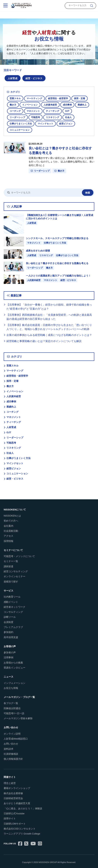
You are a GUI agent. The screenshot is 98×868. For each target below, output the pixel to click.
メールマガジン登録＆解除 (18, 718)
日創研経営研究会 (13, 798)
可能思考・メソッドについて (19, 556)
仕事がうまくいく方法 (21, 124)
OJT (67, 111)
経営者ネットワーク (15, 607)
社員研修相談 (11, 754)
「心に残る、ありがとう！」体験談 (23, 808)
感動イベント (11, 602)
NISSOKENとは (12, 516)
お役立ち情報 (11, 688)
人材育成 (13, 78)
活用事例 (9, 657)
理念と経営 (10, 783)
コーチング (15, 111)
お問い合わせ (11, 744)
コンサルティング (13, 612)
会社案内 (9, 526)
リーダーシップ (17, 117)
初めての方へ (11, 521)
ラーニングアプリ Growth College (22, 834)
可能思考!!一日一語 (14, 713)
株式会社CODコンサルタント (20, 829)
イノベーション (30, 105)
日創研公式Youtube (14, 813)
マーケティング (34, 98)
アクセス (9, 536)
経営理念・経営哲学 (58, 98)
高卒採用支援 (11, 637)
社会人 (68, 117)
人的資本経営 (50, 105)
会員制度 (9, 622)
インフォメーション (15, 683)
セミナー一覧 (11, 561)
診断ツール (10, 617)
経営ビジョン (66, 124)
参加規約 (9, 632)
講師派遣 (9, 566)
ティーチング (53, 111)
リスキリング (53, 117)
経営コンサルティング (16, 571)
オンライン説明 (12, 734)
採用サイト (10, 818)
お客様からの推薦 (13, 663)
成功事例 (67, 105)
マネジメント (33, 111)
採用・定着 (80, 98)
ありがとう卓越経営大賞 (17, 803)
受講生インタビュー (15, 668)
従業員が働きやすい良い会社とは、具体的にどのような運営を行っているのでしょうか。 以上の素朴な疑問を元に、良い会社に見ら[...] (61, 162)
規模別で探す (11, 582)
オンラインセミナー (15, 576)
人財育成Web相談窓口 (16, 739)
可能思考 (36, 117)
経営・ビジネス (34, 78)
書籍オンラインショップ (17, 788)
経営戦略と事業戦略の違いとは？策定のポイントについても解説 (44, 341)
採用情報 (9, 541)
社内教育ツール (12, 597)
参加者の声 (10, 652)
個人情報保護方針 (13, 759)
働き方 (13, 105)
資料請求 (9, 749)
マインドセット (45, 124)
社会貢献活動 (11, 531)
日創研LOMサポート (15, 824)
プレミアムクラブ (13, 627)
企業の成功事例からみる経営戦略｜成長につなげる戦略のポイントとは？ (49, 335)
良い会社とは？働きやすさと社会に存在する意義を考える (60, 151)
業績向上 (82, 105)
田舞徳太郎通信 (12, 708)
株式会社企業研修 (13, 793)
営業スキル (15, 98)
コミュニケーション (20, 130)
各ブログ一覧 (11, 703)
